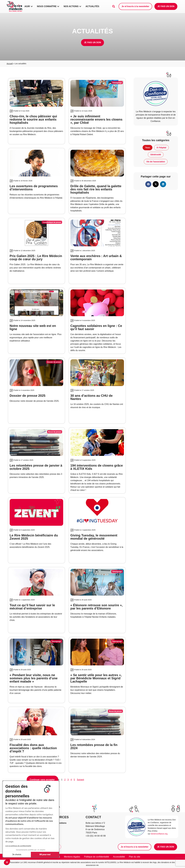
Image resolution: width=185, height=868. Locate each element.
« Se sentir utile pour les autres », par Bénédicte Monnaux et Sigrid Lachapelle (96, 678)
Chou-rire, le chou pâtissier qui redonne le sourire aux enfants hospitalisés (33, 119)
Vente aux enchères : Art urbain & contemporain (96, 258)
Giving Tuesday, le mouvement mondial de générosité (94, 537)
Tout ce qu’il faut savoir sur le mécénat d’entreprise (32, 607)
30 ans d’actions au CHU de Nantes (92, 397)
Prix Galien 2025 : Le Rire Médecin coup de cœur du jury (36, 258)
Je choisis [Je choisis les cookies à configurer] (17, 855)
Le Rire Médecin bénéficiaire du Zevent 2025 (34, 537)
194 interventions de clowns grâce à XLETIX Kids (97, 467)
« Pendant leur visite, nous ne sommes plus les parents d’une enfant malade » (34, 678)
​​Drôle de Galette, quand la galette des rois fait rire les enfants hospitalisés (96, 189)
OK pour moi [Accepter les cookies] (45, 855)
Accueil (10, 64)
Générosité (156, 154)
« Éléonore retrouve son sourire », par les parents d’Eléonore (97, 607)
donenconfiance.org (159, 834)
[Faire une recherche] (114, 6)
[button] (7, 862)
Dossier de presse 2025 (28, 396)
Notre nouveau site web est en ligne (33, 327)
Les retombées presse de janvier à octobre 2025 (36, 467)
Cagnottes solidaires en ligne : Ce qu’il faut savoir (96, 327)
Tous (148, 148)
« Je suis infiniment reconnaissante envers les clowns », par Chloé (96, 119)
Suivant (80, 780)
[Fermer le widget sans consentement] (42, 780)
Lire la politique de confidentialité (18, 846)
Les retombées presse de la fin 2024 (94, 746)
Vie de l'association (156, 162)
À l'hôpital (161, 148)
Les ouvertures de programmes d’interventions (34, 188)
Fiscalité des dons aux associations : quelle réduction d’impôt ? (33, 748)
